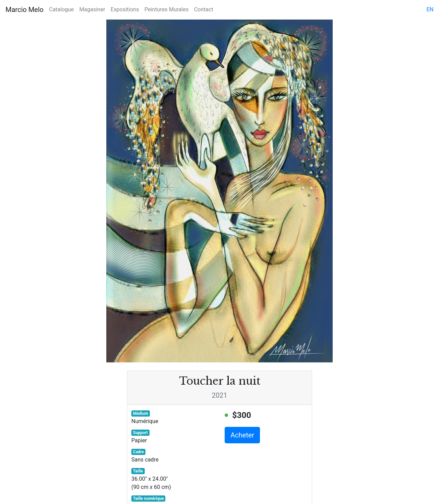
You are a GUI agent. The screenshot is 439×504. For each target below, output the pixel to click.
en (430, 9)
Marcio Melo (25, 10)
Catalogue (61, 9)
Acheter (242, 435)
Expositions (125, 9)
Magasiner (92, 9)
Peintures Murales (166, 9)
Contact (204, 9)
